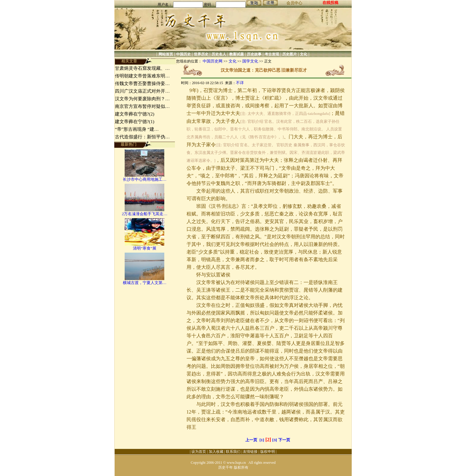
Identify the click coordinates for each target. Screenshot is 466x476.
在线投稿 (330, 3)
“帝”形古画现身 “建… (137, 129)
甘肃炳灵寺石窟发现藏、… (142, 68)
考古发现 (272, 54)
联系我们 (233, 452)
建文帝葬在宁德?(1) (135, 122)
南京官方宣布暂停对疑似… (142, 106)
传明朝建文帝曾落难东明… (142, 76)
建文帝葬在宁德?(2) (135, 114)
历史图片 (290, 54)
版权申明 (268, 452)
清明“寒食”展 (145, 248)
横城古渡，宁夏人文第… (145, 283)
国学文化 (250, 61)
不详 (240, 83)
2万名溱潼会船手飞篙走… (145, 214)
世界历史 (201, 54)
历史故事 (254, 54)
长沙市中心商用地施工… (145, 179)
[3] (274, 440)
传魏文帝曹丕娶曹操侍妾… (142, 83)
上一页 (251, 440)
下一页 (284, 440)
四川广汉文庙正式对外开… (142, 91)
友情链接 (250, 452)
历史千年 (226, 467)
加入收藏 (216, 452)
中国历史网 (213, 61)
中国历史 (183, 54)
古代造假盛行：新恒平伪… (142, 137)
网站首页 (166, 54)
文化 (304, 54)
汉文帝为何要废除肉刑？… (142, 99)
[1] (262, 440)
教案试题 (237, 54)
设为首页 (199, 452)
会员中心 (294, 3)
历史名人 (219, 54)
